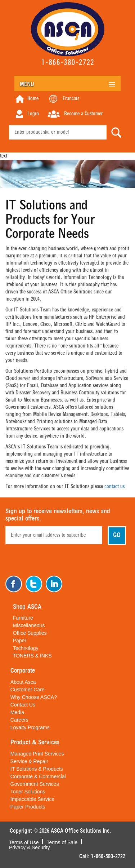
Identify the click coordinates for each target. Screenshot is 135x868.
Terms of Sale (62, 842)
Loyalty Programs (30, 727)
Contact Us (23, 705)
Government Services (35, 784)
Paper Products (28, 807)
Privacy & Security (30, 847)
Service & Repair (29, 761)
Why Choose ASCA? (34, 697)
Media (17, 712)
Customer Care (28, 690)
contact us (114, 487)
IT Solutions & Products (37, 769)
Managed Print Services (37, 754)
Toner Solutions (28, 792)
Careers (19, 720)
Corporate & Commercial (38, 776)
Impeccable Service (32, 799)
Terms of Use (24, 842)
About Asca (23, 682)
